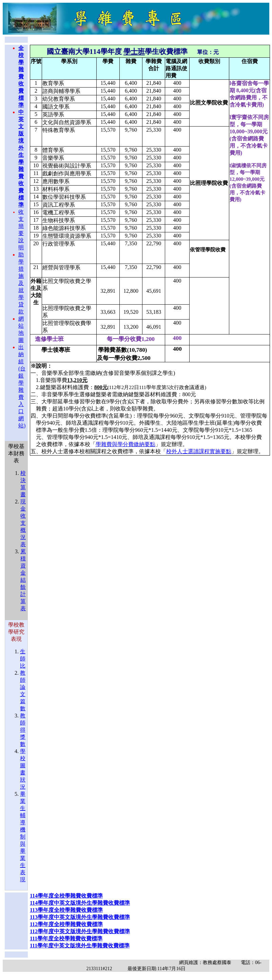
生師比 (23, 659)
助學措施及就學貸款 (21, 283)
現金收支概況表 (23, 523)
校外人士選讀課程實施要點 (199, 451)
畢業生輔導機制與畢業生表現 (23, 837)
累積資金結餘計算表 (23, 580)
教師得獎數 (23, 730)
